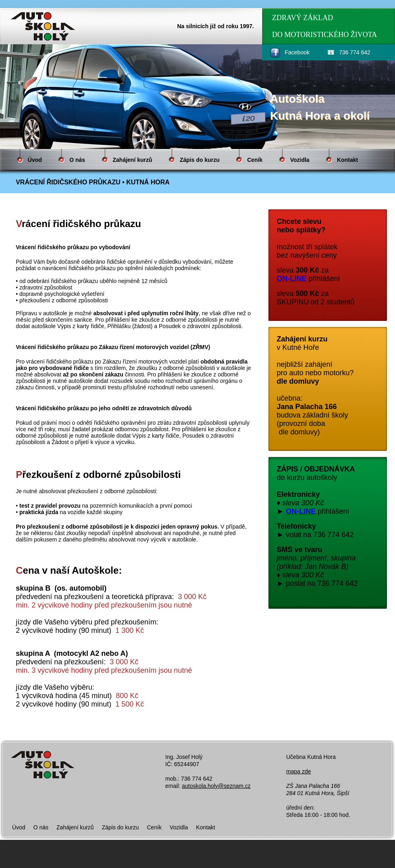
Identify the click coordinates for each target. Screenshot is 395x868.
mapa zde (298, 771)
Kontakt (347, 160)
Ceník (255, 160)
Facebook (297, 52)
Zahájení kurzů (133, 160)
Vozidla (300, 160)
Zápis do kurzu (200, 160)
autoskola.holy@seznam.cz (216, 786)
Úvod (35, 160)
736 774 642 (355, 52)
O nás (77, 160)
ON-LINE (291, 279)
